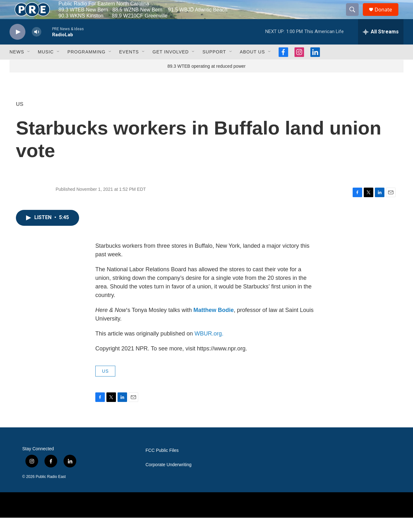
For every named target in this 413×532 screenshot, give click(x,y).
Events (129, 66)
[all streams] (381, 46)
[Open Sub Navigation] (29, 66)
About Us (252, 66)
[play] (17, 46)
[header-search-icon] (355, 17)
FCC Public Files (162, 465)
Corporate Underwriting (169, 479)
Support (214, 66)
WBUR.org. (209, 348)
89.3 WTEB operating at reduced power (207, 80)
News (17, 66)
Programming (86, 66)
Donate (387, 17)
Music (46, 66)
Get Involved (171, 66)
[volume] (37, 46)
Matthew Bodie (214, 324)
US (20, 118)
